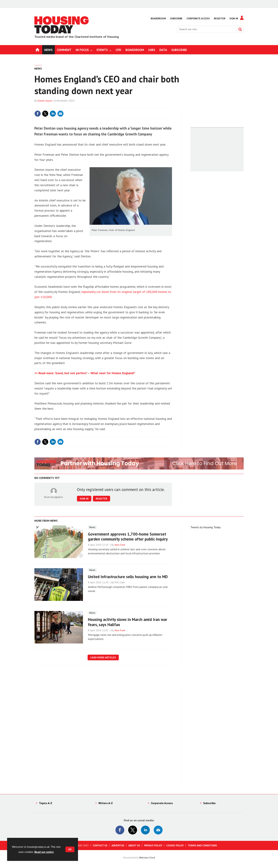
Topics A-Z (46, 803)
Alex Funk (120, 545)
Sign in (84, 499)
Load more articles (103, 657)
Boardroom (158, 18)
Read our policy (44, 852)
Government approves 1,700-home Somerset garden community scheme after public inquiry (128, 537)
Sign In (234, 18)
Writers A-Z (106, 803)
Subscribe (176, 18)
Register (220, 18)
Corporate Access (198, 18)
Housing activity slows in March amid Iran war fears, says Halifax (128, 622)
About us (134, 845)
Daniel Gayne (45, 101)
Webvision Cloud (147, 858)
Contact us (100, 845)
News (38, 69)
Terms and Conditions (202, 845)
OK (70, 849)
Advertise (118, 845)
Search (240, 29)
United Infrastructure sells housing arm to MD (128, 577)
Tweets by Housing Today (205, 527)
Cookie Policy (175, 845)
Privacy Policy (153, 845)
